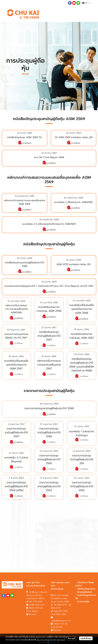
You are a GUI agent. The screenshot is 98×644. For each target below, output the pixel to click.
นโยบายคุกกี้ (61, 640)
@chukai (31, 614)
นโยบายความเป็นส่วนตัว (45, 640)
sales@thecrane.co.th (61, 621)
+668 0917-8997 (61, 611)
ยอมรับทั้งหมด (86, 638)
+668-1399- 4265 (58, 614)
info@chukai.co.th (37, 605)
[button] (86, 3)
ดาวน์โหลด (27, 143)
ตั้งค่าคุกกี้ (72, 638)
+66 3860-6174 (60, 605)
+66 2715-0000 (36, 602)
